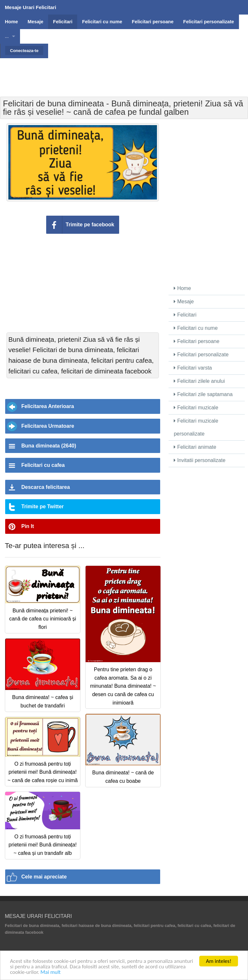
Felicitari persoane (196, 341)
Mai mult (51, 972)
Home (182, 288)
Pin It (28, 526)
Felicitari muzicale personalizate (196, 427)
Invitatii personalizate (200, 460)
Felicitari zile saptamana (203, 394)
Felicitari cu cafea (43, 465)
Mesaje (184, 302)
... (7, 36)
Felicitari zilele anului (199, 381)
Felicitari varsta (193, 368)
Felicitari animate (195, 447)
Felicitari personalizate (201, 355)
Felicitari (185, 315)
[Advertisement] (124, 73)
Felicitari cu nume (196, 328)
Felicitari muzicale (196, 408)
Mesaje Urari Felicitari (31, 7)
